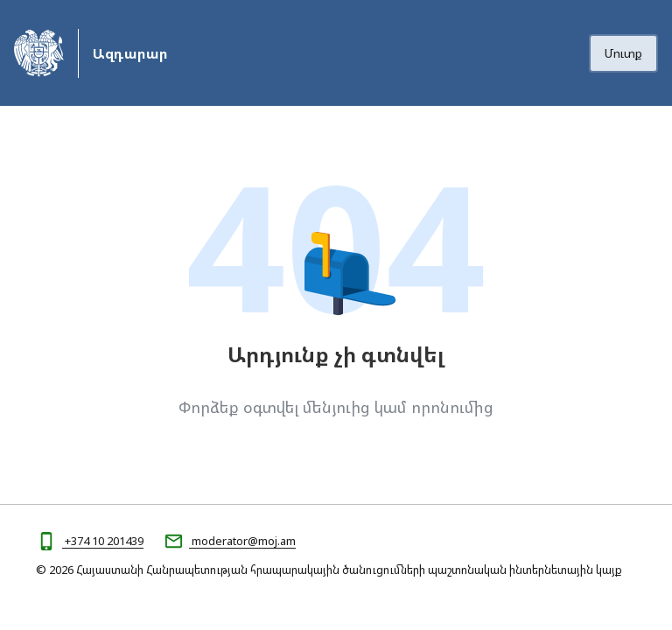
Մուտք (623, 53)
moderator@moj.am (242, 541)
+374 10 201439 (103, 541)
